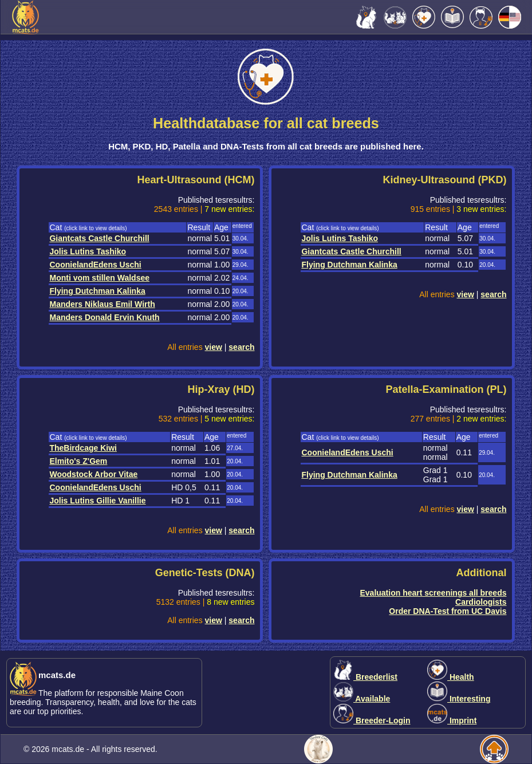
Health (451, 677)
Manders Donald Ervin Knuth (104, 317)
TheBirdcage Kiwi (83, 448)
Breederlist (365, 677)
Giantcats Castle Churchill (99, 238)
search (241, 347)
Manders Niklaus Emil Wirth (102, 304)
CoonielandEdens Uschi (95, 265)
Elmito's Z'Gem (78, 461)
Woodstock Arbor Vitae (93, 474)
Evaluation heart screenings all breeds (433, 593)
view (214, 347)
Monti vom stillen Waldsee (99, 278)
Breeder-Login (372, 720)
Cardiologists (481, 602)
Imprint (452, 720)
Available (362, 699)
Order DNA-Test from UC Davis (448, 611)
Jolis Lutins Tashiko (88, 251)
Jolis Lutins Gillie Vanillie (97, 501)
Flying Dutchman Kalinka (97, 291)
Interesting (459, 699)
